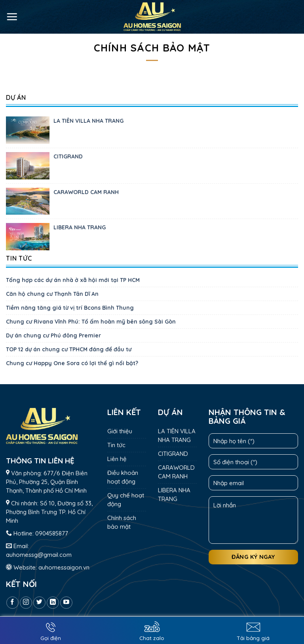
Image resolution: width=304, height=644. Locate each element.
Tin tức (116, 445)
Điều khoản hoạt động (123, 477)
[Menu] (12, 17)
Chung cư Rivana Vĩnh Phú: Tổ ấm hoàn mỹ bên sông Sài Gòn (91, 322)
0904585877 (52, 533)
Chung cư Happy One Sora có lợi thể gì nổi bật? (72, 363)
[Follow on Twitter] (39, 603)
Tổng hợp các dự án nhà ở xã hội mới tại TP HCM (73, 280)
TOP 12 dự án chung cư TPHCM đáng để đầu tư (69, 349)
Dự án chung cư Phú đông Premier (53, 335)
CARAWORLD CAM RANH (86, 192)
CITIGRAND (68, 156)
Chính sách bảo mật (122, 522)
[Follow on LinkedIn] (53, 603)
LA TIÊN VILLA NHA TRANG (88, 121)
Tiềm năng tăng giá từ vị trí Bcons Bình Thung (70, 308)
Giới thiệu (120, 431)
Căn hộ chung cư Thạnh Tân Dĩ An (52, 294)
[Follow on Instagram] (26, 603)
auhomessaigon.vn (64, 567)
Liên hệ (117, 459)
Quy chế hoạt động (126, 500)
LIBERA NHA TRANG (80, 227)
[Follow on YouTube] (66, 603)
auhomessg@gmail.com (39, 555)
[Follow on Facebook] (12, 603)
